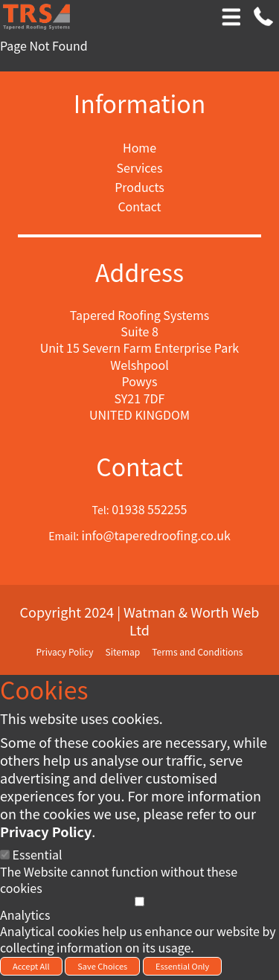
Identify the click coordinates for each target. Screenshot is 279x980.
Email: (64, 536)
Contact (139, 466)
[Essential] (5, 855)
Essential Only (182, 966)
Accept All (31, 966)
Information (140, 103)
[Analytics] (139, 901)
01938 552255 (149, 509)
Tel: (101, 510)
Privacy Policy (46, 831)
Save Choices (102, 966)
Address (139, 272)
